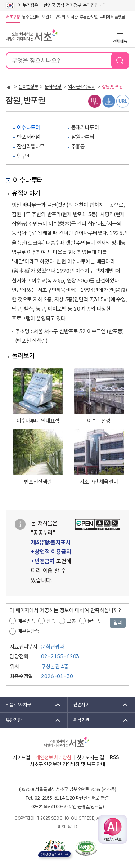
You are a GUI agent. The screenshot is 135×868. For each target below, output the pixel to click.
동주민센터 (30, 17)
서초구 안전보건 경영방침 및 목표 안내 (67, 764)
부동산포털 (89, 17)
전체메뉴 (119, 33)
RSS (115, 757)
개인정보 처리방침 (53, 757)
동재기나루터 (85, 128)
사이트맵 (21, 757)
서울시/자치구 (31, 705)
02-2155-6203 (60, 656)
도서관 (72, 17)
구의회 (60, 17)
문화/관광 (53, 87)
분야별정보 (28, 87)
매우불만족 (28, 631)
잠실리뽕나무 (31, 147)
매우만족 (26, 621)
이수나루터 (28, 128)
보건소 (47, 17)
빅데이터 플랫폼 (112, 17)
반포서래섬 (28, 137)
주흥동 (78, 147)
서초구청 (13, 17)
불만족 (94, 621)
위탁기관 (99, 720)
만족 (51, 621)
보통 (71, 621)
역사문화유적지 (82, 87)
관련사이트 (98, 705)
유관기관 (31, 720)
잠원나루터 (83, 137)
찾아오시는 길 (91, 757)
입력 (118, 623)
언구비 (24, 156)
